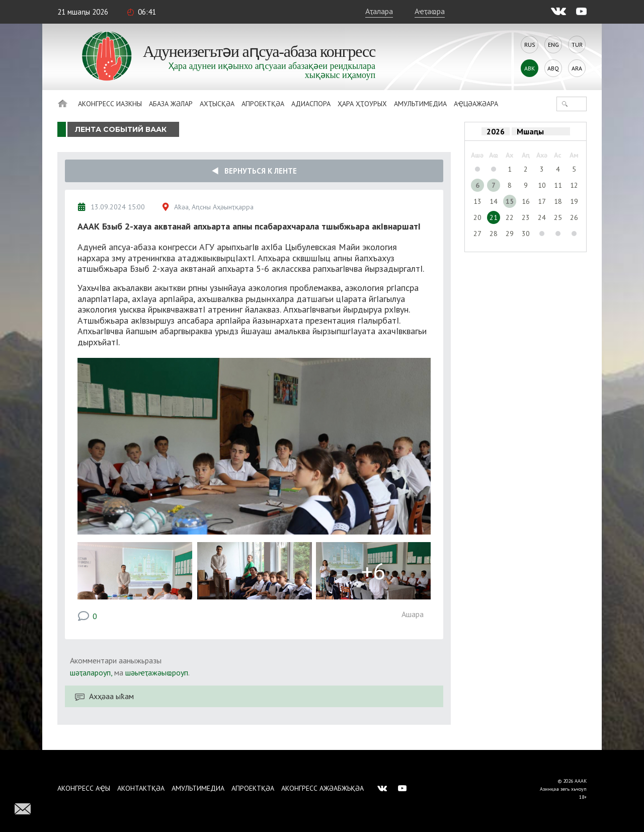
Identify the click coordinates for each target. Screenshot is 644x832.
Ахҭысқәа (217, 104)
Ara (577, 68)
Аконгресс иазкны (110, 104)
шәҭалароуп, (91, 672)
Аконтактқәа (141, 788)
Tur (577, 45)
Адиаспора (311, 104)
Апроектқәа (263, 104)
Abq (553, 68)
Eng (553, 45)
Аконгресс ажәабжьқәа (323, 788)
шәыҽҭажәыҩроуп (157, 672)
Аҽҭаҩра (430, 11)
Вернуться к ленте (254, 171)
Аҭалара (379, 11)
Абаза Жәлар (171, 104)
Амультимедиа (420, 104)
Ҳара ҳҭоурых (362, 104)
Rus (530, 45)
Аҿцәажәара (476, 104)
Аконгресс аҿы (84, 788)
